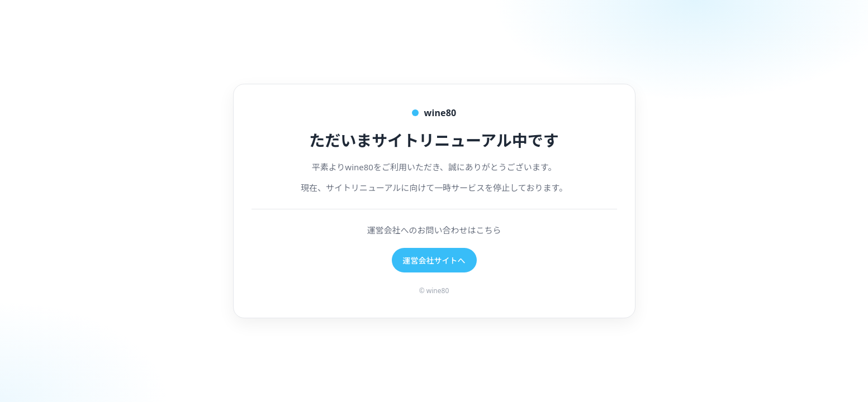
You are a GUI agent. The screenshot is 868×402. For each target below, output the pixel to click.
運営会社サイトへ (434, 260)
